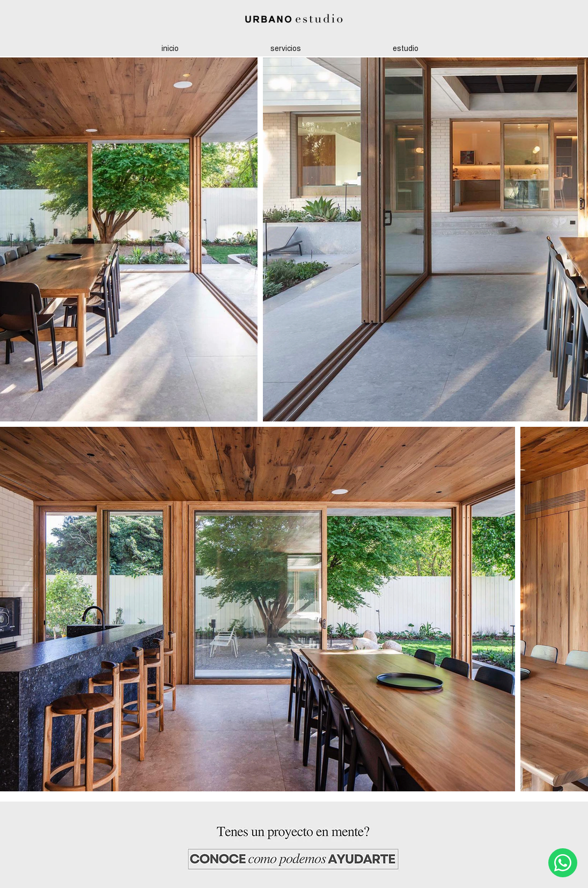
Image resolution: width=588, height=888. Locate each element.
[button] (405, 48)
